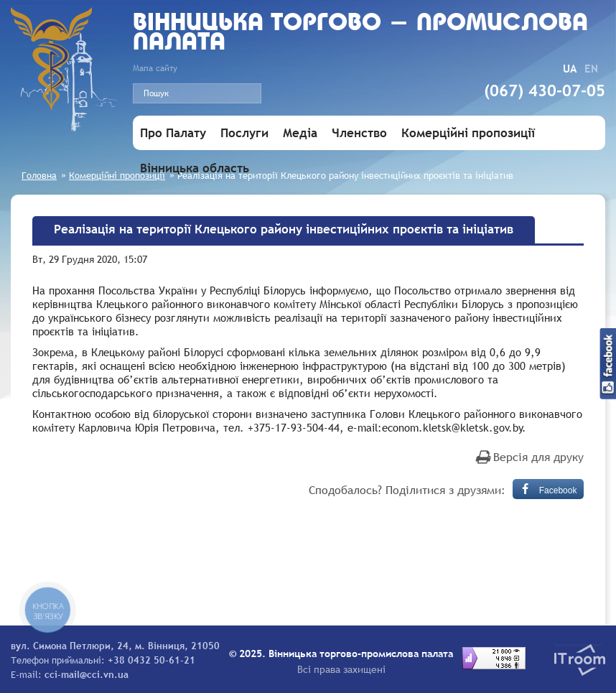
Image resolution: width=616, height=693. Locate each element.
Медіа (300, 133)
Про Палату (173, 133)
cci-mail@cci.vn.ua (87, 674)
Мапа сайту (155, 68)
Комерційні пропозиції (468, 133)
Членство (359, 133)
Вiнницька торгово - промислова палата (360, 34)
